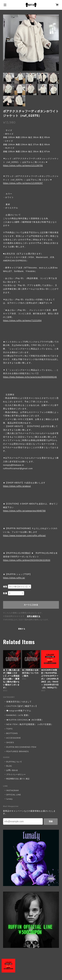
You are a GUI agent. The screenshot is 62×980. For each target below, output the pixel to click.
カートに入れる (31, 605)
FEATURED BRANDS (17, 751)
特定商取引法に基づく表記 (18, 779)
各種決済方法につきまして (19, 702)
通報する (22, 629)
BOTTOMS (12, 733)
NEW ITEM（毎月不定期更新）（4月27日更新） (30, 724)
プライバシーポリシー (16, 774)
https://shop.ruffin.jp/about (17, 486)
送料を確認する (34, 616)
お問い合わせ (12, 770)
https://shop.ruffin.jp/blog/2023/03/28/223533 (27, 560)
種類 (5, 587)
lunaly (9, 799)
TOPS (9, 729)
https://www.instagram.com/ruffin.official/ (24, 536)
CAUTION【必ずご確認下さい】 (22, 706)
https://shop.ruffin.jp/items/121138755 (23, 166)
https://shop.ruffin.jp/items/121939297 (23, 183)
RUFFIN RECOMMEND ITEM (21, 747)
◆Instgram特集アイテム (19, 711)
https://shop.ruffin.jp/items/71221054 (22, 321)
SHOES (10, 742)
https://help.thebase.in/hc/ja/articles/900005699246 (30, 377)
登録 (51, 821)
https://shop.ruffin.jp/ (14, 578)
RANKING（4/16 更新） (18, 715)
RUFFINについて (14, 762)
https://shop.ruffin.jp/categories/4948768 (24, 511)
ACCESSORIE (14, 738)
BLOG (9, 766)
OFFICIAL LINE (14, 795)
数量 (5, 593)
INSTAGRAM (13, 790)
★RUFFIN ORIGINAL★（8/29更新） (25, 720)
